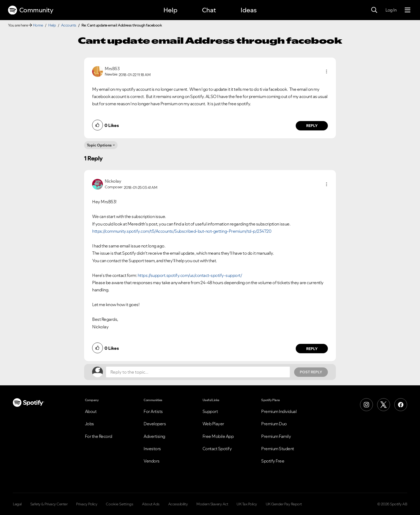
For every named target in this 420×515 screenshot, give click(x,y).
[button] (327, 72)
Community (31, 10)
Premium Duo (274, 424)
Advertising (154, 436)
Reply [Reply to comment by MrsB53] (312, 126)
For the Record (99, 436)
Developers (155, 424)
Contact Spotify (217, 449)
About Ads (151, 504)
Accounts (69, 25)
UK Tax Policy (247, 504)
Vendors (152, 461)
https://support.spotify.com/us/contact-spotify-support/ (190, 275)
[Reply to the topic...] (198, 372)
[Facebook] (401, 405)
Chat (209, 10)
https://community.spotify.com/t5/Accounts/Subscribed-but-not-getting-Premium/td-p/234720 (182, 231)
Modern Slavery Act (212, 504)
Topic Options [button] (99, 145)
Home (38, 25)
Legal (17, 504)
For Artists (153, 411)
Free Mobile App (218, 436)
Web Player (213, 424)
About (91, 411)
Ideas (249, 10)
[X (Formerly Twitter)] (384, 405)
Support (210, 411)
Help (170, 10)
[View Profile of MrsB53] (112, 69)
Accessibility (178, 504)
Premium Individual (279, 411)
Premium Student (278, 449)
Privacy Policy (87, 504)
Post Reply (311, 372)
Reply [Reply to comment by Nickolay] (312, 349)
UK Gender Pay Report (284, 504)
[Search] (374, 10)
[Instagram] (366, 405)
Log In (391, 10)
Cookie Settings (120, 504)
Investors (152, 449)
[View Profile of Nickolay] (113, 181)
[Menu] (408, 10)
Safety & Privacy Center (49, 504)
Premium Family (276, 436)
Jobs (89, 424)
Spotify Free (273, 461)
